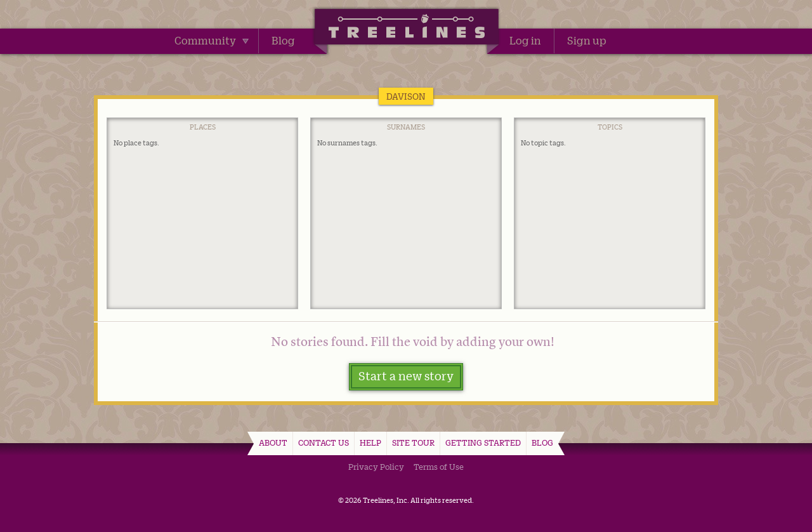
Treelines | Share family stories (406, 29)
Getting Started (483, 442)
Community (212, 41)
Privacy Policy (376, 467)
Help (370, 442)
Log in (525, 41)
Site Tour (413, 442)
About (273, 442)
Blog (283, 41)
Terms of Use (439, 467)
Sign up (587, 41)
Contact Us (324, 442)
